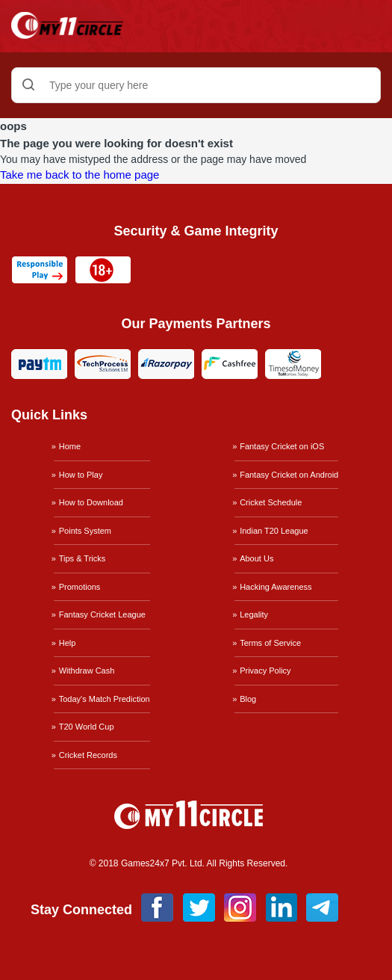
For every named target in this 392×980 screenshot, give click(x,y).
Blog (248, 699)
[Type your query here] (196, 85)
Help (68, 643)
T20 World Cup (87, 727)
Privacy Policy (265, 671)
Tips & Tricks (83, 558)
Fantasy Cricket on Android (289, 475)
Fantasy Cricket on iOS (282, 446)
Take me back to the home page (80, 175)
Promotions (80, 587)
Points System (85, 531)
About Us (256, 558)
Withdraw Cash (87, 671)
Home (70, 446)
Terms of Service (270, 643)
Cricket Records (88, 755)
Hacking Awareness (276, 587)
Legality (254, 614)
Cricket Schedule (271, 502)
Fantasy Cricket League (102, 614)
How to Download (91, 502)
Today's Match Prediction (105, 699)
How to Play (81, 475)
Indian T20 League (274, 531)
